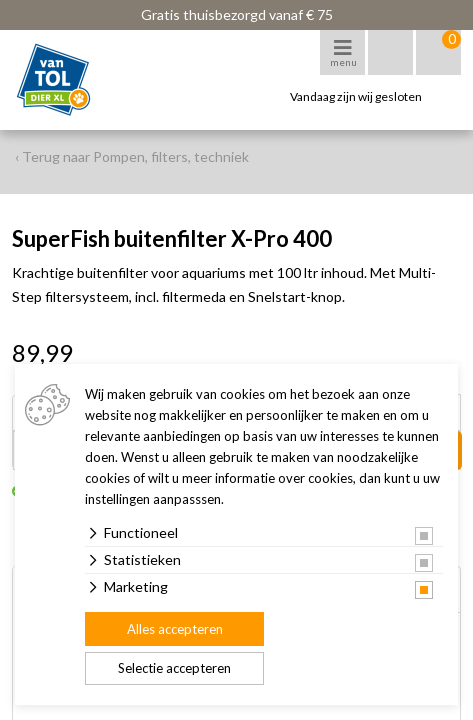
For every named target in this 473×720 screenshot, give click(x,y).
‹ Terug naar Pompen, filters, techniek (132, 156)
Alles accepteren (175, 629)
